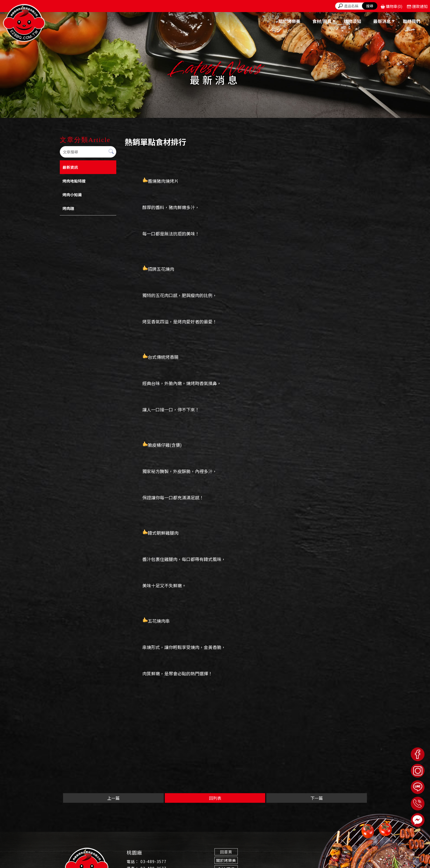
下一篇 (317, 798)
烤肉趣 (68, 208)
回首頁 (226, 852)
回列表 (215, 798)
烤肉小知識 (72, 195)
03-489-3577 (153, 861)
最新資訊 (70, 167)
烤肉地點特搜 (74, 181)
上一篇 (113, 798)
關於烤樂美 (226, 860)
